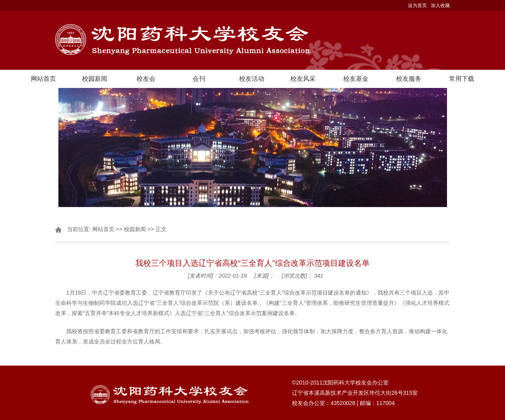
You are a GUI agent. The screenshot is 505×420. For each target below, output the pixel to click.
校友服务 (409, 79)
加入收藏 (440, 6)
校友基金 (356, 79)
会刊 (199, 79)
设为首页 (417, 6)
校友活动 (252, 79)
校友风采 (303, 79)
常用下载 (462, 79)
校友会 (146, 79)
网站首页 (43, 79)
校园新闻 (95, 79)
